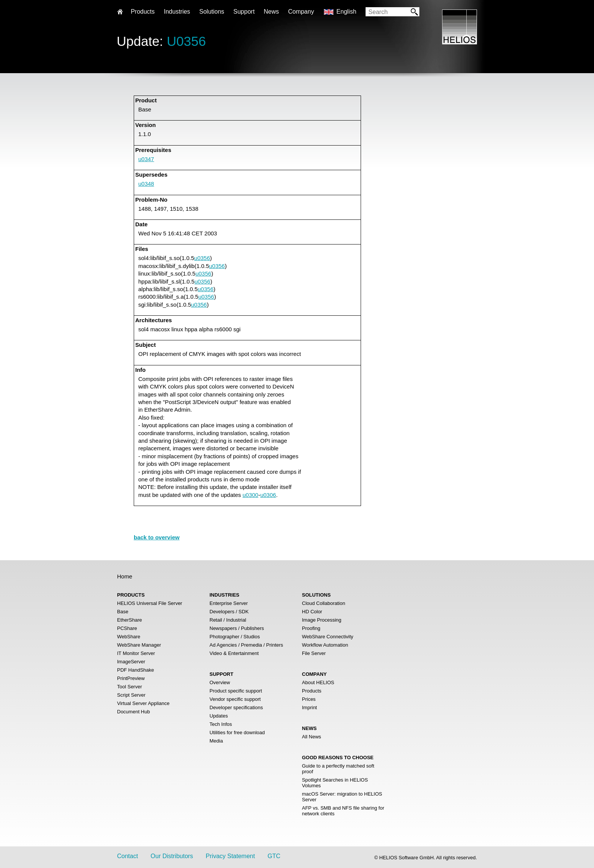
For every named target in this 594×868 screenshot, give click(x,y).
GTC (274, 856)
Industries (177, 12)
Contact (127, 856)
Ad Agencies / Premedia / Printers (246, 645)
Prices (309, 699)
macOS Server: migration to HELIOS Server (342, 797)
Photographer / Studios (235, 637)
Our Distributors (172, 856)
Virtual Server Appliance (143, 703)
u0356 (202, 258)
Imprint (310, 707)
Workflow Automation (325, 645)
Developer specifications (236, 707)
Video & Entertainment (234, 653)
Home (125, 576)
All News (312, 737)
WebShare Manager (139, 645)
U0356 (186, 41)
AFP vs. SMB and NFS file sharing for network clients (343, 811)
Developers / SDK (229, 612)
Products (312, 691)
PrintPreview (131, 678)
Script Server (131, 695)
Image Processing (322, 620)
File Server (314, 653)
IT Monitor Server (136, 653)
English (346, 12)
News (271, 12)
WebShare (129, 637)
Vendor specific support (235, 699)
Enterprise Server (229, 603)
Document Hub (134, 712)
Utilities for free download (237, 732)
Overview (220, 682)
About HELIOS (318, 682)
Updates (219, 716)
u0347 (146, 159)
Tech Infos (221, 724)
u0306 (268, 495)
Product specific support (236, 691)
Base (123, 612)
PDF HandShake (136, 670)
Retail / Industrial (228, 620)
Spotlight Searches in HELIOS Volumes (335, 783)
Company (301, 12)
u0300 (250, 495)
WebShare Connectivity (328, 637)
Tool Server (130, 687)
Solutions (212, 12)
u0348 (146, 184)
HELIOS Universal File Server (150, 603)
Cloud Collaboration (324, 603)
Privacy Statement (230, 856)
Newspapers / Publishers (237, 628)
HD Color (312, 612)
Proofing (311, 628)
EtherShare (130, 620)
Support (244, 12)
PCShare (127, 628)
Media (216, 741)
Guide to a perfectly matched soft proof (338, 769)
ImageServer (131, 662)
